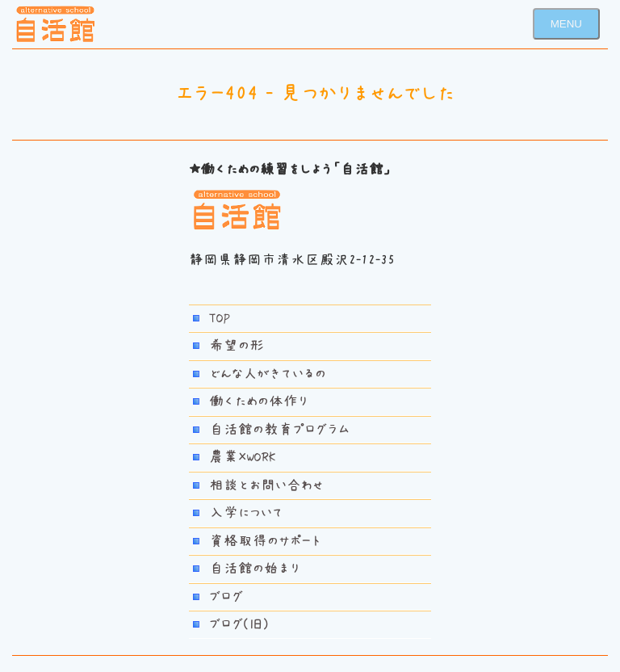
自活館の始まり (255, 569)
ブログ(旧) (239, 624)
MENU (566, 24)
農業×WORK (243, 457)
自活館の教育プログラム (279, 430)
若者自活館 (56, 24)
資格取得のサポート (265, 541)
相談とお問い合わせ (266, 485)
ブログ (226, 597)
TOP (220, 318)
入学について (246, 513)
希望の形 (237, 346)
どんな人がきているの (268, 374)
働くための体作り (259, 401)
